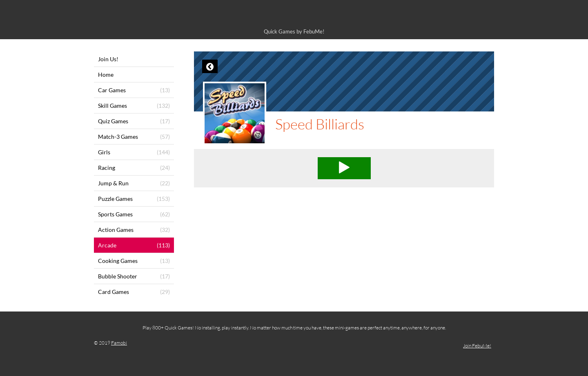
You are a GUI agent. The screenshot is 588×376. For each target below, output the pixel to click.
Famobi (119, 343)
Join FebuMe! (477, 346)
